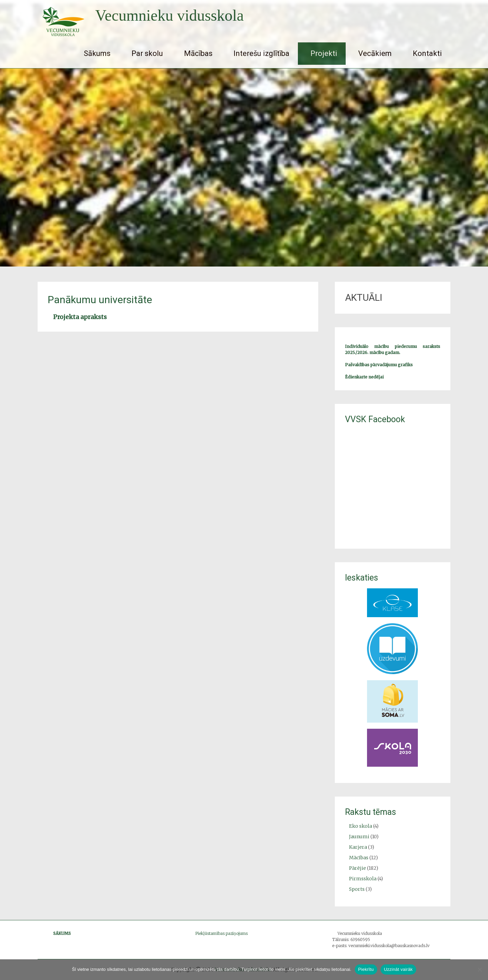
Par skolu (147, 53)
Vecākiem (375, 53)
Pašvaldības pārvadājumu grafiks (379, 365)
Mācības (198, 53)
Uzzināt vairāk (398, 969)
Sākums (97, 53)
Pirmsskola (363, 879)
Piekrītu (366, 969)
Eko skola (361, 826)
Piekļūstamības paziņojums (221, 933)
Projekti (324, 53)
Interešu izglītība (261, 53)
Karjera (358, 847)
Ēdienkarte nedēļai (364, 377)
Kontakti (427, 53)
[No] (480, 969)
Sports (357, 889)
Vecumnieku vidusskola (169, 15)
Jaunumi (359, 837)
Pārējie (358, 868)
